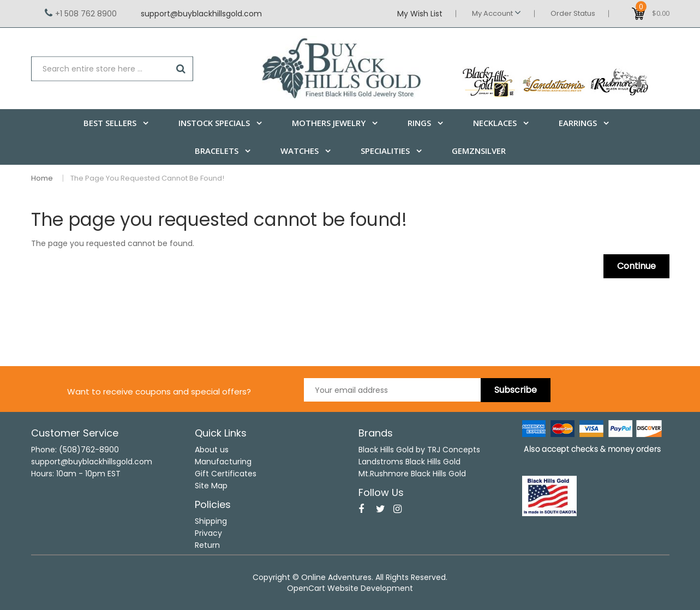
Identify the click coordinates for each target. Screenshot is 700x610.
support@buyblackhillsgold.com (201, 14)
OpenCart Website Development (350, 588)
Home (42, 178)
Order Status (573, 13)
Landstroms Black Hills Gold (409, 462)
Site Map (211, 486)
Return (207, 545)
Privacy (208, 533)
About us (212, 450)
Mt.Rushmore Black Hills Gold (412, 474)
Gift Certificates (226, 474)
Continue (636, 266)
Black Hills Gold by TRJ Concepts (419, 450)
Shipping (211, 521)
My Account (496, 13)
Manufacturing (223, 462)
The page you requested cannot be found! (147, 178)
